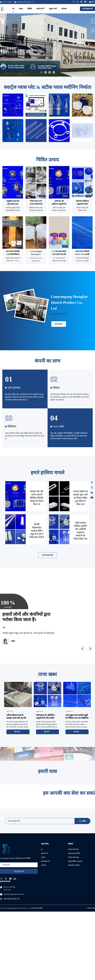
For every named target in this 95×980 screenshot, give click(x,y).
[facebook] (1, 879)
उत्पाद (21, 9)
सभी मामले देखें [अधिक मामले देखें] (48, 555)
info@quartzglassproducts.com (25, 2)
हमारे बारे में (40, 9)
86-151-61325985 (9, 887)
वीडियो (30, 9)
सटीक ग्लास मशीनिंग (74, 853)
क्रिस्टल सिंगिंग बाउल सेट (75, 861)
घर (13, 9)
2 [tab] (45, 72)
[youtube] (10, 879)
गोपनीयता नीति (91, 908)
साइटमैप (44, 865)
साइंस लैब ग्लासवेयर (74, 865)
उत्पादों (43, 857)
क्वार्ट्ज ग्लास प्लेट (73, 849)
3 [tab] (50, 72)
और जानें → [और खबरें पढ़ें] (18, 732)
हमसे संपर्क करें (45, 861)
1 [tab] (41, 72)
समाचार (64, 9)
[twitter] (6, 879)
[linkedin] (15, 879)
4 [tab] (54, 72)
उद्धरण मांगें (53, 9)
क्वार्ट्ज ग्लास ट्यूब (73, 857)
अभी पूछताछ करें (87, 9)
